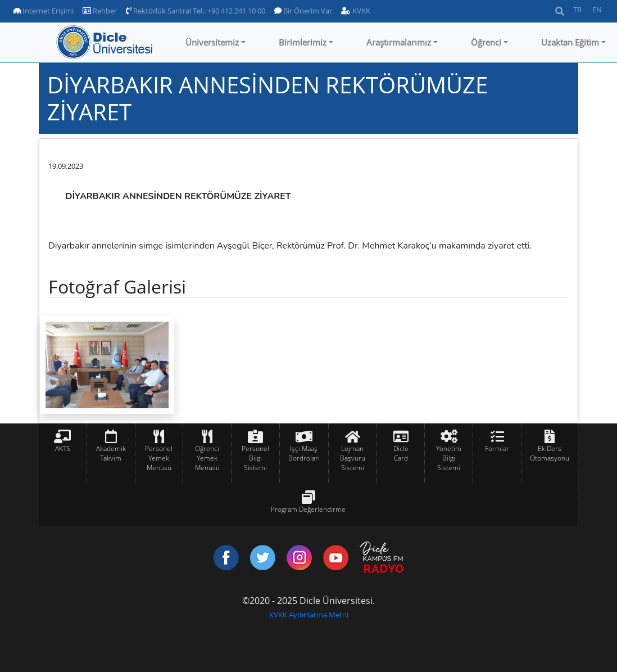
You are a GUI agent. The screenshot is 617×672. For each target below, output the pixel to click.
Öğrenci (486, 42)
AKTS (63, 448)
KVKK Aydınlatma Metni (309, 615)
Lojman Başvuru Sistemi (353, 458)
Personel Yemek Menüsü (159, 458)
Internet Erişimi (44, 11)
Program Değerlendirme (308, 509)
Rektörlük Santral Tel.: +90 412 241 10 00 (196, 11)
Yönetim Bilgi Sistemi (449, 458)
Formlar (497, 448)
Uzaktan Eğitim (570, 42)
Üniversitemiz (212, 42)
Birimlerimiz (303, 42)
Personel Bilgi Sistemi (255, 458)
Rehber (100, 11)
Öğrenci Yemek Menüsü (207, 458)
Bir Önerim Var (303, 11)
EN (597, 10)
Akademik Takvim (111, 453)
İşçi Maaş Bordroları (304, 453)
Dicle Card (401, 453)
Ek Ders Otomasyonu (550, 453)
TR (577, 10)
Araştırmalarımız (399, 42)
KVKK (356, 11)
